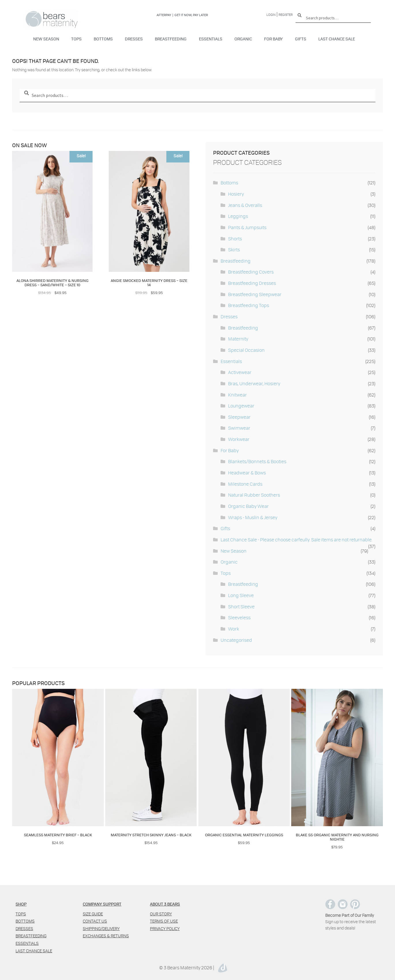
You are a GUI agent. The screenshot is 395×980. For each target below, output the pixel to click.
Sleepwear (239, 417)
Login (271, 15)
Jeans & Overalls (245, 205)
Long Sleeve (241, 595)
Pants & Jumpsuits (247, 227)
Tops (76, 39)
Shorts (235, 239)
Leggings (238, 216)
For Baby (273, 39)
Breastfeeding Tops (249, 305)
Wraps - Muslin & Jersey (253, 517)
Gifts (301, 39)
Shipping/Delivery (101, 928)
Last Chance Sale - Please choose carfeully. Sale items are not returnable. (297, 539)
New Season (46, 39)
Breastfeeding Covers (251, 272)
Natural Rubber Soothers (254, 495)
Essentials (211, 39)
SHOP (21, 904)
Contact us (95, 921)
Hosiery (236, 194)
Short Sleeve (241, 606)
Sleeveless (239, 617)
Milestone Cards (245, 484)
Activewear (240, 372)
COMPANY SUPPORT (102, 904)
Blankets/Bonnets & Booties (257, 461)
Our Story (161, 914)
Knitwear (237, 395)
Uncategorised (236, 640)
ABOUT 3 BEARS (165, 904)
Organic (243, 39)
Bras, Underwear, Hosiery (254, 383)
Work (234, 629)
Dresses (134, 39)
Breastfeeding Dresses (252, 283)
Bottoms (103, 39)
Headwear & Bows (247, 473)
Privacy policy (165, 928)
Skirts (234, 249)
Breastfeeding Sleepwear (255, 294)
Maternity (238, 339)
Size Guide (93, 914)
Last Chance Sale (337, 39)
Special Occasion (246, 350)
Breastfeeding (171, 39)
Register (286, 15)
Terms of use (164, 921)
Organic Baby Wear (248, 506)
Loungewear (241, 406)
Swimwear (239, 428)
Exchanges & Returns (106, 936)
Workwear (239, 439)
